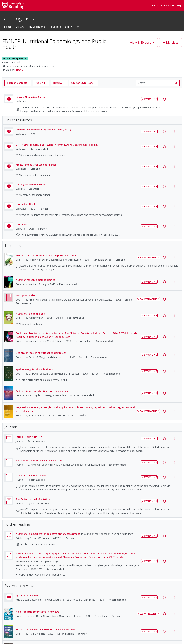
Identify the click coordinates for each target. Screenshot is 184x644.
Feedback (55, 27)
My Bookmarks (37, 27)
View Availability (148, 257)
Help (179, 5)
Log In (69, 27)
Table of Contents (17, 83)
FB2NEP (20, 70)
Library (155, 5)
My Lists (20, 27)
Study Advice (168, 5)
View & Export (141, 42)
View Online (149, 99)
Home (8, 27)
